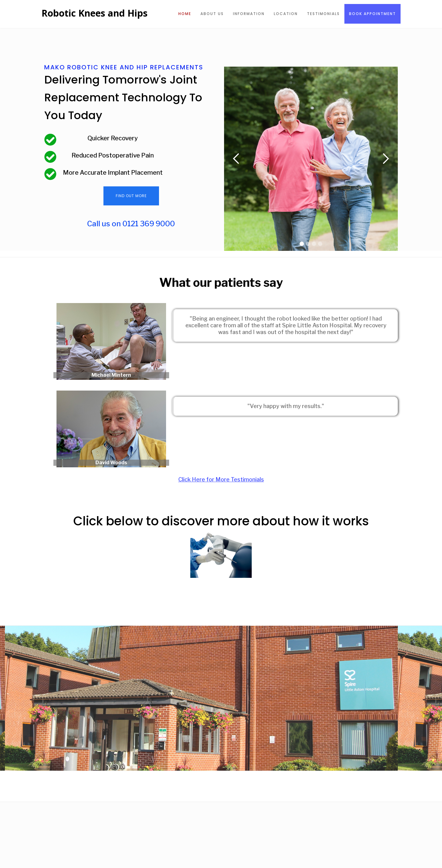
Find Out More (131, 196)
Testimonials (323, 14)
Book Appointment (372, 14)
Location (286, 14)
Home (185, 14)
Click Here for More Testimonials (221, 480)
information (249, 14)
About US (212, 14)
